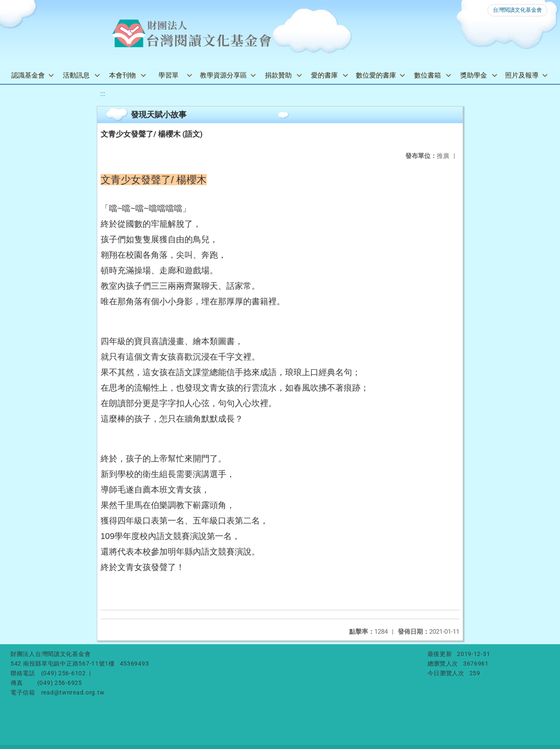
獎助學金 (474, 75)
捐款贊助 (278, 75)
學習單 (169, 75)
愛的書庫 (324, 75)
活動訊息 (76, 75)
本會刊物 (122, 75)
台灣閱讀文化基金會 (517, 10)
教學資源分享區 (223, 75)
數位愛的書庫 (376, 75)
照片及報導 (522, 75)
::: (103, 94)
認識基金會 (28, 75)
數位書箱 (428, 75)
